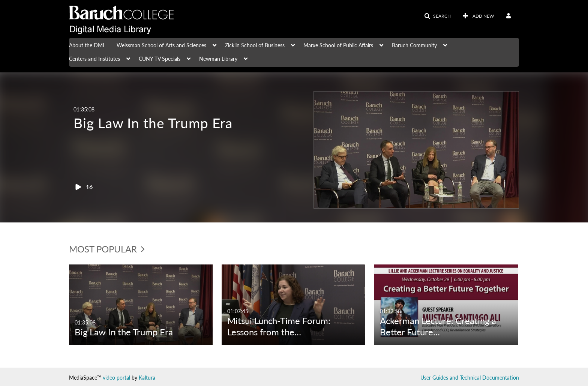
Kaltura (147, 378)
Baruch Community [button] (414, 45)
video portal (116, 378)
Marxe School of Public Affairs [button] (338, 45)
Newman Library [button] (218, 59)
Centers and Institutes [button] (94, 59)
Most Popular (107, 249)
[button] (437, 16)
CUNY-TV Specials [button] (160, 59)
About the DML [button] (87, 45)
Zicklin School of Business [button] (255, 45)
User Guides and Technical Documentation (470, 378)
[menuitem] (93, 45)
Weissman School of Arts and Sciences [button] (161, 45)
